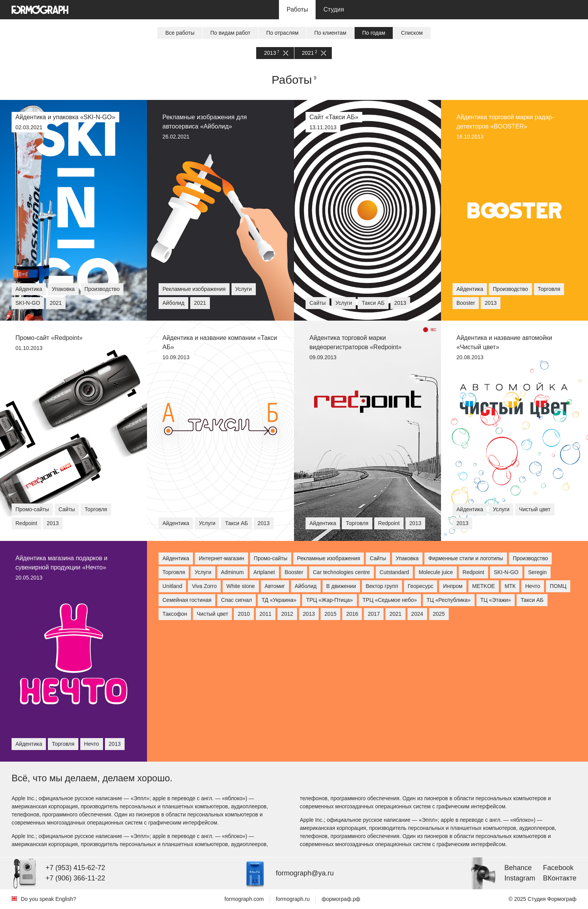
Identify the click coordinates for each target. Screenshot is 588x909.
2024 (417, 614)
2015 (330, 614)
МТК (510, 586)
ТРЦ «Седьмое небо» (390, 600)
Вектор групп (382, 586)
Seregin (537, 572)
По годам (374, 33)
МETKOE (484, 586)
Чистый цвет (212, 614)
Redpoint (473, 572)
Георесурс (421, 586)
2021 (314, 53)
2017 (374, 614)
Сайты (378, 558)
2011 (266, 614)
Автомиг (275, 586)
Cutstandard (394, 572)
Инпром (453, 586)
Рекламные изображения (329, 558)
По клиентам (330, 33)
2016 (352, 614)
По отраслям (282, 33)
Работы (297, 9)
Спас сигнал (237, 600)
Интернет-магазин (221, 558)
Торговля (174, 572)
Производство (530, 558)
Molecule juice (436, 572)
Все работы (180, 33)
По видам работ (230, 33)
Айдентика (176, 558)
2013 (276, 53)
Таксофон (175, 614)
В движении (341, 586)
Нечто (533, 586)
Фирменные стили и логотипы (466, 558)
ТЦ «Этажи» (496, 600)
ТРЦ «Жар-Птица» (329, 600)
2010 (244, 614)
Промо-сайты (271, 558)
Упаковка (407, 558)
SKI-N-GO (506, 572)
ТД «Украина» (279, 600)
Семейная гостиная (187, 600)
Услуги (203, 572)
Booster (294, 572)
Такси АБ (532, 600)
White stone (241, 586)
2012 (287, 614)
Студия (334, 9)
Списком (412, 33)
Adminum (232, 572)
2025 (439, 614)
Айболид (306, 586)
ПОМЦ (558, 586)
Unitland (172, 586)
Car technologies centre (341, 572)
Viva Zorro (204, 586)
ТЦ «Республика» (449, 600)
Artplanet (264, 572)
